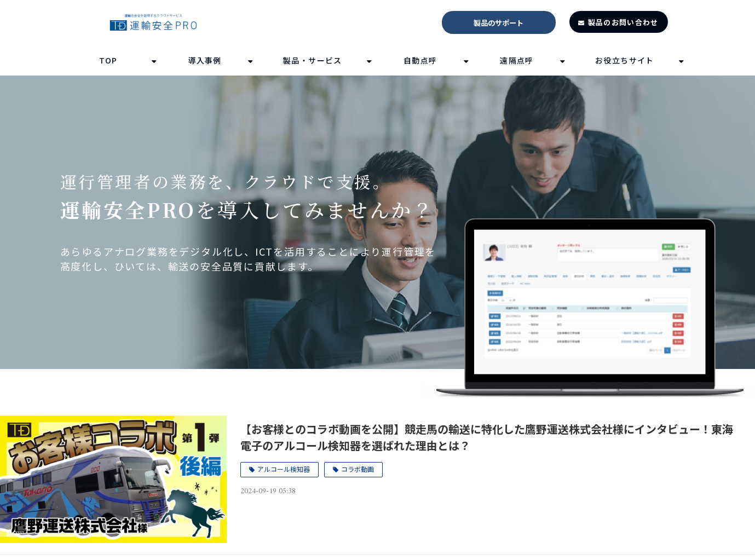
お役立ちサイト (625, 60)
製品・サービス (313, 60)
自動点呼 (420, 60)
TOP (108, 60)
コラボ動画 (358, 469)
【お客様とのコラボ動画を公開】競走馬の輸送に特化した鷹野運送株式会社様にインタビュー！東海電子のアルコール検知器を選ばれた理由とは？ (487, 437)
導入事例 (205, 60)
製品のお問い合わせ (623, 22)
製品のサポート (498, 23)
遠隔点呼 (517, 60)
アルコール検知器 (284, 469)
